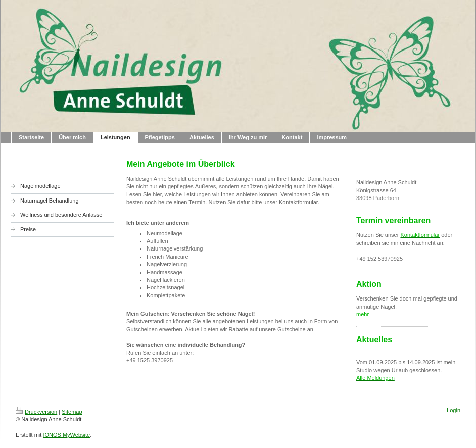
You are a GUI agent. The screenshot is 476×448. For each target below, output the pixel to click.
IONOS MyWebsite (66, 435)
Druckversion (36, 412)
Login (454, 410)
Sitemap (72, 412)
